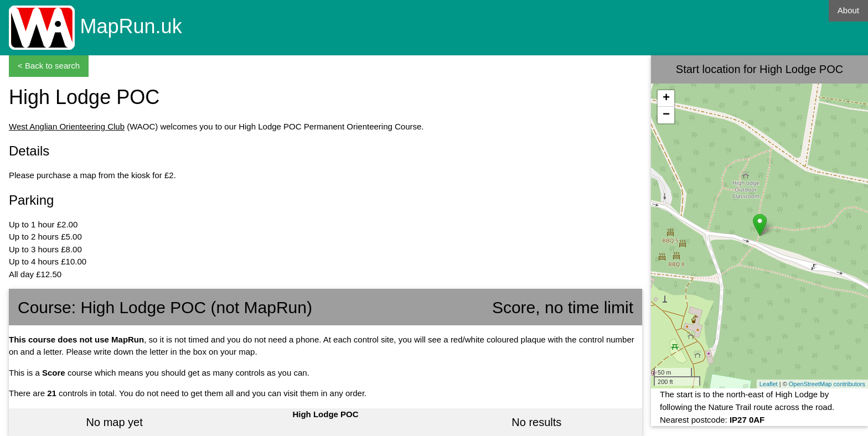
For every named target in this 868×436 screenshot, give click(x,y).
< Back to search (49, 66)
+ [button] (666, 98)
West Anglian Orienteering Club (67, 126)
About (848, 10)
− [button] (666, 115)
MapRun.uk (131, 26)
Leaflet (769, 384)
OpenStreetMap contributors (827, 384)
